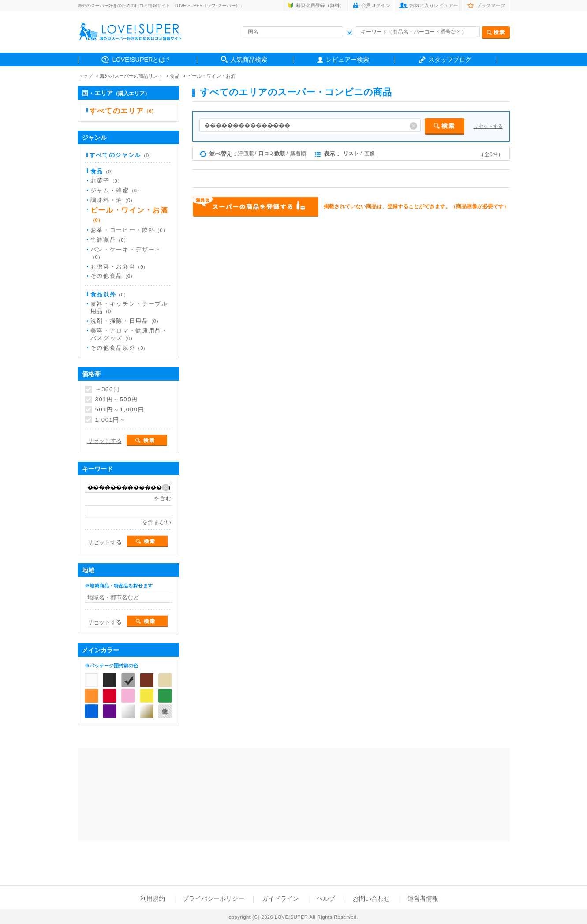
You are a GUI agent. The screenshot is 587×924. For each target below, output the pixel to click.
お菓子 (106, 181)
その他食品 (113, 276)
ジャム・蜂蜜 (116, 190)
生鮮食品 (110, 240)
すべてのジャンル (122, 155)
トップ (85, 76)
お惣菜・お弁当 (119, 267)
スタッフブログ (450, 60)
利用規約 (153, 898)
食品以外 (110, 294)
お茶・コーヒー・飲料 (129, 230)
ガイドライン (280, 898)
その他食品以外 (119, 348)
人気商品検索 (249, 60)
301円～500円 (117, 400)
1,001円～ (111, 420)
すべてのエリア (123, 111)
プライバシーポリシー (213, 898)
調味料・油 (113, 200)
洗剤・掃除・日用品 (126, 321)
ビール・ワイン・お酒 (211, 76)
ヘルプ (326, 898)
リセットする (488, 126)
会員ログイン (376, 5)
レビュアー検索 (348, 60)
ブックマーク (491, 5)
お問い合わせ (371, 898)
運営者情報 (423, 898)
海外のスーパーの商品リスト (131, 76)
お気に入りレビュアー (434, 5)
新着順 (298, 153)
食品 (175, 76)
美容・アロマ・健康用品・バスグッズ (129, 334)
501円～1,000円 (120, 410)
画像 (370, 153)
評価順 (246, 153)
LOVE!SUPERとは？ (142, 60)
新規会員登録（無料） (320, 5)
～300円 (108, 389)
